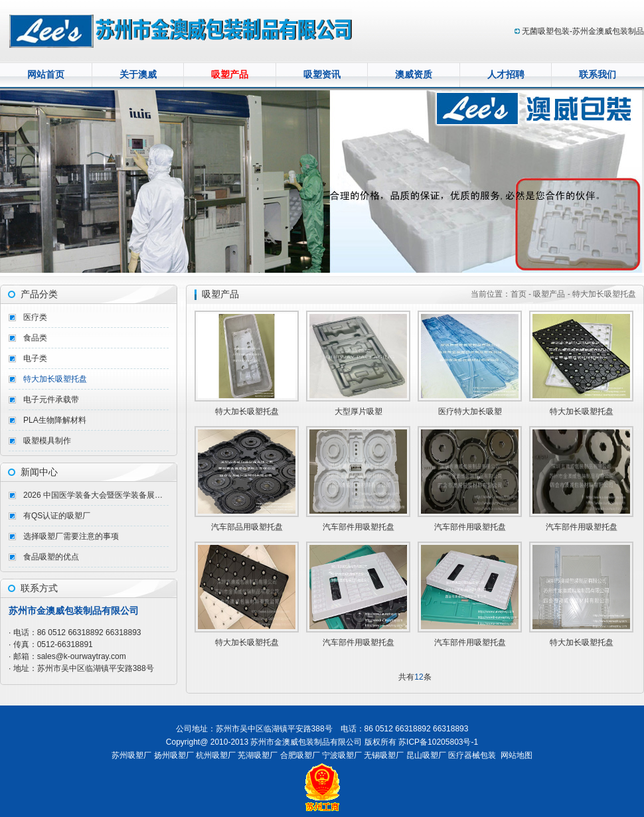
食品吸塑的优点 (51, 557)
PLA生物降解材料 (55, 420)
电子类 (35, 358)
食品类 (35, 338)
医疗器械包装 (472, 755)
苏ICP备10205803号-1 (438, 742)
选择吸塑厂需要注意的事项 (71, 536)
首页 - (522, 294)
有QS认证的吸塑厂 (57, 516)
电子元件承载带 (51, 400)
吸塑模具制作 (47, 441)
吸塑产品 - (551, 294)
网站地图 (517, 755)
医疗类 (35, 317)
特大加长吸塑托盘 (55, 379)
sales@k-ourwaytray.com (82, 656)
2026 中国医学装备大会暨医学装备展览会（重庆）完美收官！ (96, 495)
